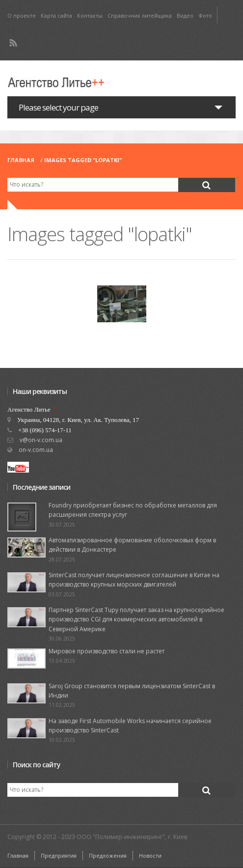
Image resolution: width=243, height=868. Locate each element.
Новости (150, 855)
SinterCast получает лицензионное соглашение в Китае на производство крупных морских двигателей (134, 580)
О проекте (22, 15)
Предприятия (59, 855)
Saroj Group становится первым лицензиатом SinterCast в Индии (132, 691)
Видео (185, 15)
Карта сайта (56, 15)
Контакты (90, 15)
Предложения (108, 855)
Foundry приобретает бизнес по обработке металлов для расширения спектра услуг (133, 510)
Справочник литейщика (140, 15)
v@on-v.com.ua (41, 440)
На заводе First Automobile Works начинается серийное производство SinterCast (130, 726)
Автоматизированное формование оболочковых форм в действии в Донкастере (132, 545)
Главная (21, 160)
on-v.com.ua (36, 450)
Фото (205, 15)
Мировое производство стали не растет (107, 651)
